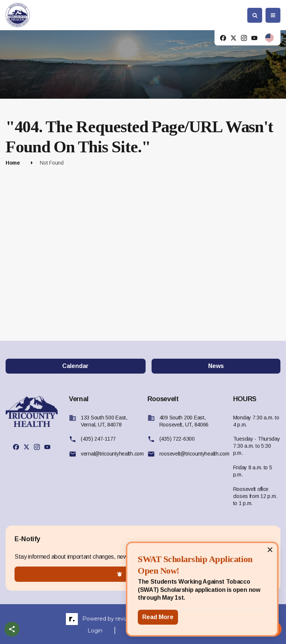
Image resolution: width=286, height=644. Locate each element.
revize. (124, 619)
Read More (158, 617)
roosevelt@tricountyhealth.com (194, 454)
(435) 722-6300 (177, 439)
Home (13, 163)
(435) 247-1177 (98, 439)
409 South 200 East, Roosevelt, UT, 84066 (184, 421)
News (216, 366)
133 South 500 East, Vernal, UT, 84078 (104, 421)
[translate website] (269, 38)
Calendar (75, 366)
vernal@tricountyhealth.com (112, 454)
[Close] (270, 549)
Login (95, 631)
